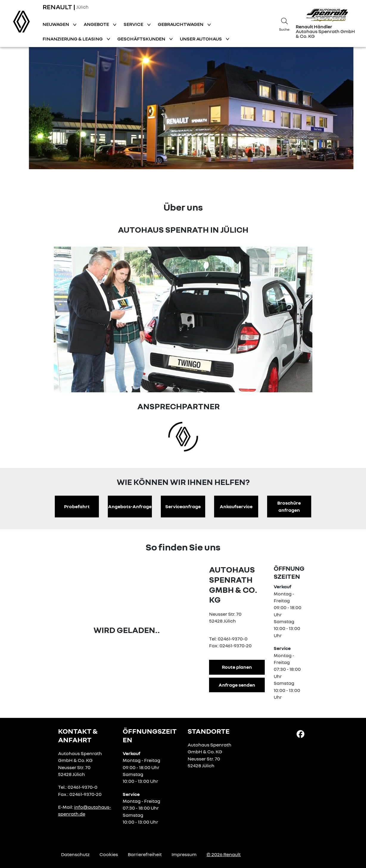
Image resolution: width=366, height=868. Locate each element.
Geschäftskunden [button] (142, 39)
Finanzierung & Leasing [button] (73, 39)
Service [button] (134, 24)
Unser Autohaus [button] (201, 39)
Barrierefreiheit (145, 854)
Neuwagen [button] (56, 24)
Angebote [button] (97, 24)
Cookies (109, 854)
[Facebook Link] (300, 734)
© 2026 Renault (224, 854)
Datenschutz (75, 854)
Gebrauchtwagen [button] (181, 24)
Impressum (184, 854)
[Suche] (284, 24)
